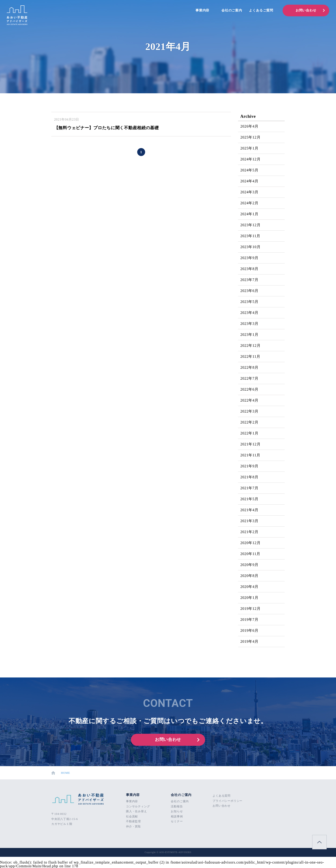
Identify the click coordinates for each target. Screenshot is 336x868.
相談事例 (177, 816)
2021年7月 (249, 488)
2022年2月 (249, 422)
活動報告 (177, 806)
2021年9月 (249, 466)
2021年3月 (249, 521)
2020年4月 (249, 587)
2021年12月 (250, 444)
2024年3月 (249, 192)
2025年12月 (250, 137)
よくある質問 (222, 796)
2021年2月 (249, 532)
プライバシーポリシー (227, 801)
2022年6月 (249, 389)
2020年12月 (250, 543)
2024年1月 (249, 214)
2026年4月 (249, 126)
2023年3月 (249, 324)
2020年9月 (249, 565)
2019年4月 (249, 641)
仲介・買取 (133, 826)
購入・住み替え (136, 811)
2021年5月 (249, 499)
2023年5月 (249, 302)
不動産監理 (133, 821)
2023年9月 (249, 258)
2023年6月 (249, 291)
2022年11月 (250, 356)
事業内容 (202, 10)
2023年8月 (249, 269)
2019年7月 (249, 620)
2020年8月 (249, 576)
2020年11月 (250, 554)
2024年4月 (249, 181)
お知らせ (177, 811)
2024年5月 (249, 170)
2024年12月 (250, 159)
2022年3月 (249, 411)
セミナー (177, 821)
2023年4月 (249, 313)
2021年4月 (249, 510)
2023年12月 (250, 225)
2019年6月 (249, 630)
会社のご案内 (232, 10)
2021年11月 (250, 455)
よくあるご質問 (261, 10)
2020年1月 (249, 598)
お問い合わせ (306, 10)
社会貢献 (132, 816)
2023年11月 (250, 236)
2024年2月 (249, 203)
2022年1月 (249, 433)
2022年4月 (249, 400)
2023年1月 (249, 335)
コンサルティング (138, 806)
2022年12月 (250, 345)
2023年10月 (250, 247)
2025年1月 (249, 148)
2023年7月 (249, 280)
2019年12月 (250, 609)
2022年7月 (249, 378)
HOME (61, 773)
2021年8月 (249, 477)
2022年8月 (249, 367)
